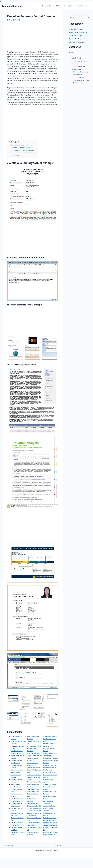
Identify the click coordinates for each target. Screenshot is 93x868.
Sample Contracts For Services (79, 33)
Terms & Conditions (83, 6)
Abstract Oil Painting (34, 803)
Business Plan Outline (34, 763)
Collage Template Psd (50, 765)
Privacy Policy (70, 6)
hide (17, 142)
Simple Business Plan (50, 839)
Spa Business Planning (34, 844)
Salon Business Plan (34, 791)
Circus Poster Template (76, 29)
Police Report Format (50, 818)
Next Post (58, 855)
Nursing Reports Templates (78, 42)
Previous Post (8, 855)
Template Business (12, 6)
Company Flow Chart (76, 39)
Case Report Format (50, 806)
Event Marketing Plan (50, 820)
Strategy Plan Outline (50, 784)
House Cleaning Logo (76, 36)
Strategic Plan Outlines (51, 823)
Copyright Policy (50, 6)
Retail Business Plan (34, 789)
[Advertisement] (22, 37)
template (72, 53)
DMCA (60, 6)
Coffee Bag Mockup (50, 772)
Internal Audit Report (34, 746)
